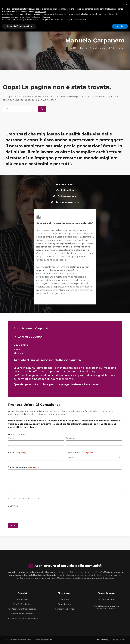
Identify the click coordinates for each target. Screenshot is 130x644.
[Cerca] (42, 109)
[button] (126, 4)
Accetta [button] (120, 26)
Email (17, 453)
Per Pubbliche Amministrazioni (22, 619)
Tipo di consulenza (24, 467)
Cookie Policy (118, 640)
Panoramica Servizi (64, 609)
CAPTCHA (13, 506)
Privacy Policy (102, 640)
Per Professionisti (22, 604)
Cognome (70, 438)
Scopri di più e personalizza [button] (19, 26)
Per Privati (22, 599)
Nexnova (48, 640)
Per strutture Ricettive (22, 614)
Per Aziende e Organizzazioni (22, 609)
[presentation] (29, 514)
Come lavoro (64, 604)
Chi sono (64, 599)
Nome (11, 438)
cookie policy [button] (40, 12)
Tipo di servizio (80, 453)
